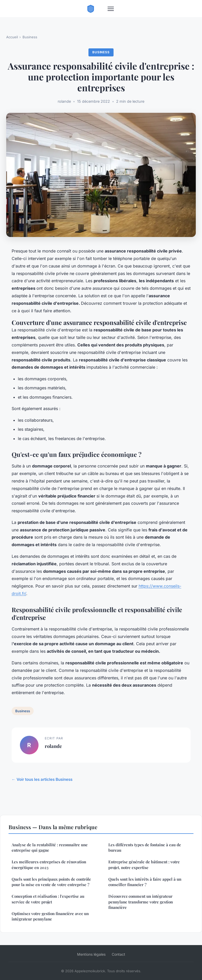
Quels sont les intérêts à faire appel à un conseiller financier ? (145, 882)
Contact (118, 954)
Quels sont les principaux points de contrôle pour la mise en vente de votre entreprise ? (51, 882)
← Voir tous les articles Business (42, 779)
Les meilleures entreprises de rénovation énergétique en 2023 (49, 864)
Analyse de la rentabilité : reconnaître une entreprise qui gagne (50, 847)
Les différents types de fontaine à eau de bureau (145, 847)
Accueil (12, 37)
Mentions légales (91, 954)
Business (30, 37)
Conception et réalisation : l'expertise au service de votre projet (48, 899)
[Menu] (111, 9)
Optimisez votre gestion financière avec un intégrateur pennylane (50, 916)
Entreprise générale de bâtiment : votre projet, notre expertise (144, 864)
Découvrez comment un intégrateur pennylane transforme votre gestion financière (141, 902)
